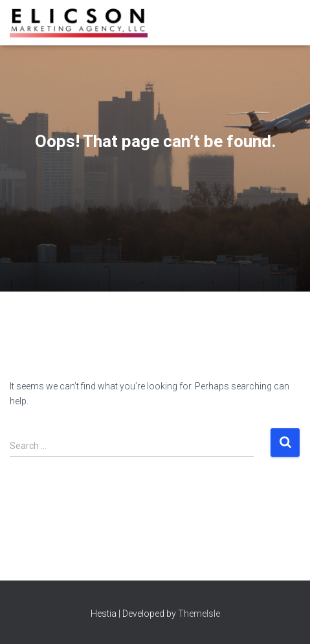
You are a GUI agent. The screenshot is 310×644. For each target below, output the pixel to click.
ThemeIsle (199, 614)
